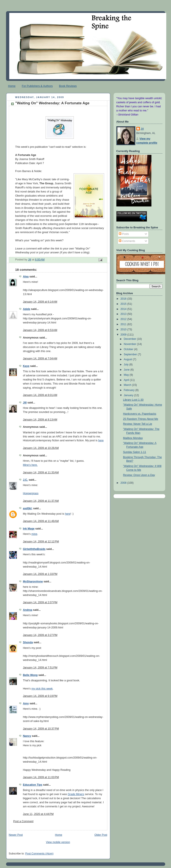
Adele (27, 309)
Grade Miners (76, 794)
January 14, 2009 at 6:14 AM (40, 302)
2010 (124, 329)
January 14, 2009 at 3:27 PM (40, 635)
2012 (124, 319)
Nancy (27, 736)
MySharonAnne (33, 582)
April (127, 380)
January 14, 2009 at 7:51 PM (40, 668)
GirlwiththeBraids (34, 549)
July (126, 365)
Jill (25, 403)
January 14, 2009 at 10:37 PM (41, 729)
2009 (124, 335)
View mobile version (58, 842)
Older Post (101, 835)
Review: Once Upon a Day (139, 475)
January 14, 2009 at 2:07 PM (40, 602)
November (130, 344)
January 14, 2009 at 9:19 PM (40, 696)
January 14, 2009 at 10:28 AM (41, 448)
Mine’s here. (30, 465)
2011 (124, 324)
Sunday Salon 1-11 (135, 452)
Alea (26, 277)
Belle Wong (30, 675)
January (129, 395)
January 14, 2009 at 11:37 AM (41, 501)
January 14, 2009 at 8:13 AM (40, 420)
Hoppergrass (31, 493)
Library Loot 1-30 (133, 400)
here (101, 440)
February (129, 390)
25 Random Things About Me (141, 419)
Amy (26, 703)
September (131, 354)
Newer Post (16, 835)
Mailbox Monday (133, 438)
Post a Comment (23, 821)
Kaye (26, 366)
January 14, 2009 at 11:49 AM (41, 521)
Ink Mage (29, 529)
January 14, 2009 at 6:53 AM (40, 330)
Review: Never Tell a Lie (138, 424)
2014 (124, 309)
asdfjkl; (28, 508)
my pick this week (42, 689)
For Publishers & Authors (37, 86)
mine (34, 534)
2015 (124, 304)
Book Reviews (68, 86)
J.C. (25, 480)
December (130, 339)
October (129, 349)
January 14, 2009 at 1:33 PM (40, 574)
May (127, 375)
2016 (124, 299)
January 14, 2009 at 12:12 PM (41, 542)
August (128, 359)
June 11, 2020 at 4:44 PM (38, 814)
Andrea (28, 610)
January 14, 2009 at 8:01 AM (40, 395)
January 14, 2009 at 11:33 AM (41, 472)
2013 (124, 314)
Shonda (28, 642)
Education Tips (33, 785)
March (128, 385)
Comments (127, 241)
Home (12, 86)
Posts (124, 234)
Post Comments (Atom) (39, 854)
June (127, 370)
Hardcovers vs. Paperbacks (140, 414)
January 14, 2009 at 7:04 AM (40, 359)
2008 (124, 483)
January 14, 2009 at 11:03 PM (41, 777)
